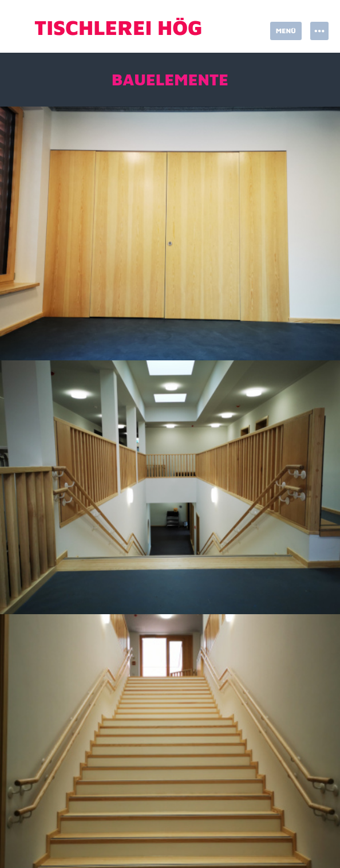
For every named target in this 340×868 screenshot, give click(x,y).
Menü (286, 31)
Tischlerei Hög (118, 27)
